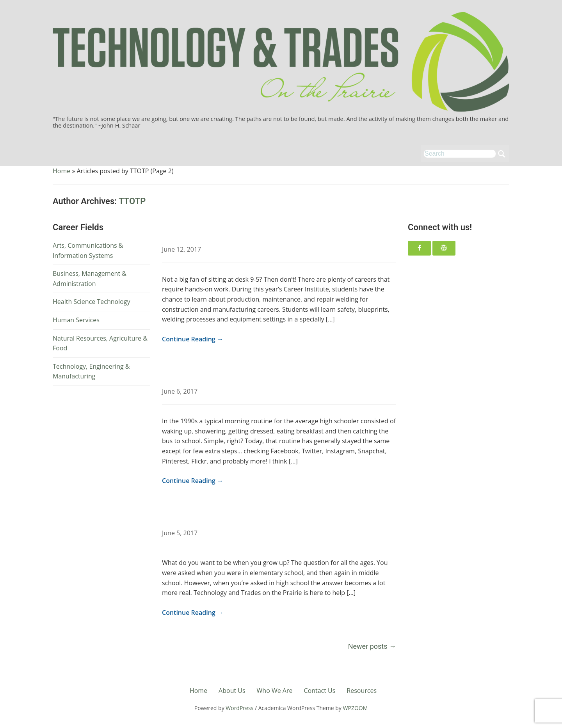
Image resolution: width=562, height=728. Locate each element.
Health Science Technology (92, 302)
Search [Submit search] (502, 154)
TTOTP (132, 201)
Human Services (76, 320)
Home (61, 171)
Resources (362, 691)
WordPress (239, 708)
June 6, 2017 (180, 391)
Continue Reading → (193, 339)
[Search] (460, 154)
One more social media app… (225, 373)
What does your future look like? (232, 515)
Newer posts (372, 646)
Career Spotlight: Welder (215, 231)
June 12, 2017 (181, 249)
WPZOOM (356, 708)
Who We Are (275, 691)
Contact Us (319, 691)
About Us (232, 691)
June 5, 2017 (180, 533)
